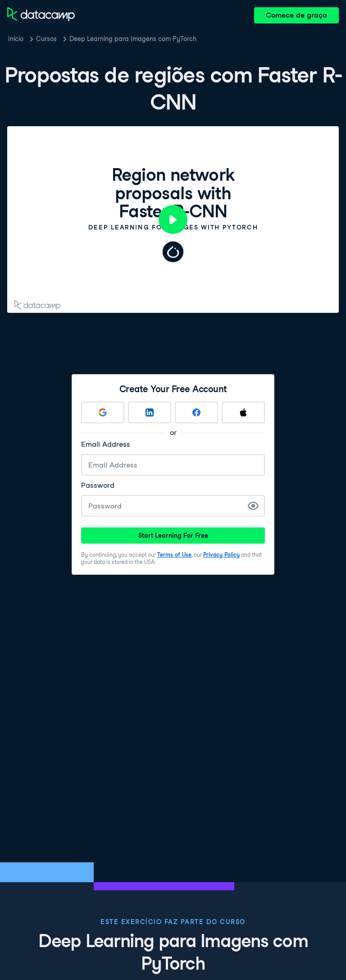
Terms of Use (174, 555)
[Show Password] (253, 506)
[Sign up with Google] (103, 412)
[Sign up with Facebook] (196, 412)
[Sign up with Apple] (243, 412)
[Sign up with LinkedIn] (150, 412)
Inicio (16, 39)
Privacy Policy (221, 555)
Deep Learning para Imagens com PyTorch (133, 39)
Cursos (46, 39)
